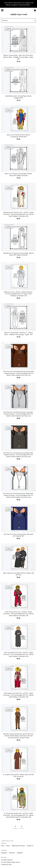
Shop (3, 846)
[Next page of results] (22, 827)
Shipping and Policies (18, 846)
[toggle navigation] (2, 10)
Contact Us (30, 846)
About (8, 846)
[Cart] (35, 11)
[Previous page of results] (15, 827)
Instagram (4, 853)
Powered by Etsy (6, 865)
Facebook (12, 853)
